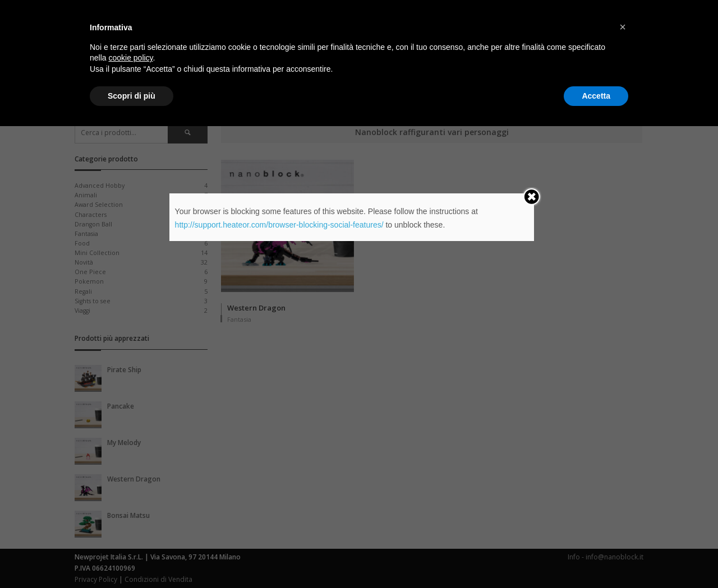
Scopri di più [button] (132, 557)
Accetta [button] (596, 557)
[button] (623, 489)
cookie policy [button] (130, 520)
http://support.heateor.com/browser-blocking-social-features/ (279, 225)
